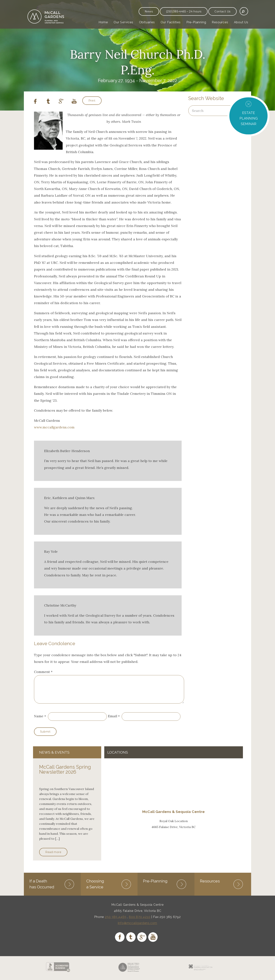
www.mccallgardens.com (54, 427)
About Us (241, 22)
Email (112, 721)
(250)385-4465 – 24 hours (184, 11)
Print (92, 101)
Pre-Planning (196, 22)
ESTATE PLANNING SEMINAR (249, 118)
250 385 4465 (116, 921)
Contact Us (222, 11)
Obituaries (147, 22)
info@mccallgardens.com (138, 927)
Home (103, 22)
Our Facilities (171, 22)
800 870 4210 (140, 921)
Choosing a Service (95, 888)
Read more (53, 857)
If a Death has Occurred (42, 888)
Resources (220, 22)
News (149, 11)
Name (39, 721)
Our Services (123, 22)
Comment (43, 672)
